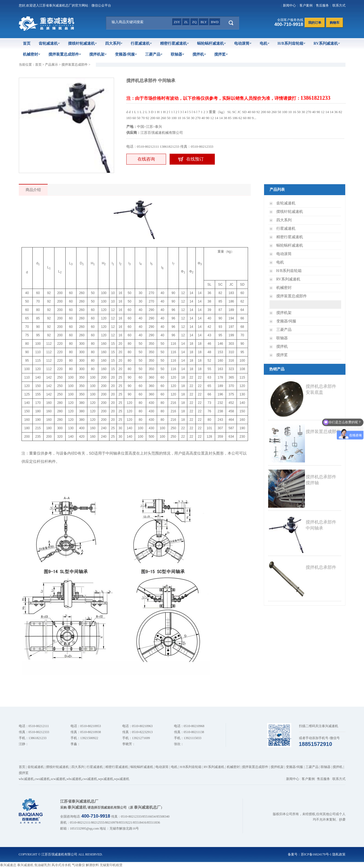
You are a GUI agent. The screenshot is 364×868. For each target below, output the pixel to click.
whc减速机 (26, 779)
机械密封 (32, 54)
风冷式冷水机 (61, 865)
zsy (177, 22)
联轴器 (178, 54)
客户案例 (306, 5)
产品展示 (51, 65)
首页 (27, 43)
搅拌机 (199, 54)
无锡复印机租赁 (111, 865)
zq (194, 22)
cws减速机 (90, 779)
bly (204, 22)
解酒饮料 (92, 865)
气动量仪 (78, 865)
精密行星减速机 (175, 43)
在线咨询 (146, 159)
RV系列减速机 (327, 43)
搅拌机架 (98, 54)
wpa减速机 (122, 779)
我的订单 (315, 23)
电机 (265, 43)
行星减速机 (141, 43)
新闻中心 (289, 5)
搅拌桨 (221, 54)
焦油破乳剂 (42, 865)
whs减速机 (74, 779)
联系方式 (339, 5)
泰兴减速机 (25, 865)
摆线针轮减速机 (82, 43)
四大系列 (114, 43)
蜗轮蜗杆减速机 (212, 43)
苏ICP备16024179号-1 (316, 854)
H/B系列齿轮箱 (292, 43)
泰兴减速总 (8, 865)
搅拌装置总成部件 (65, 54)
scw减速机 (58, 779)
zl (186, 22)
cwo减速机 (42, 779)
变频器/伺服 (126, 54)
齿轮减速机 (49, 43)
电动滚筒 (243, 43)
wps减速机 (105, 779)
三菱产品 (154, 54)
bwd (215, 22)
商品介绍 (33, 190)
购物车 (335, 23)
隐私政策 (339, 854)
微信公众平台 (101, 5)
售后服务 (322, 5)
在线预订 (195, 159)
